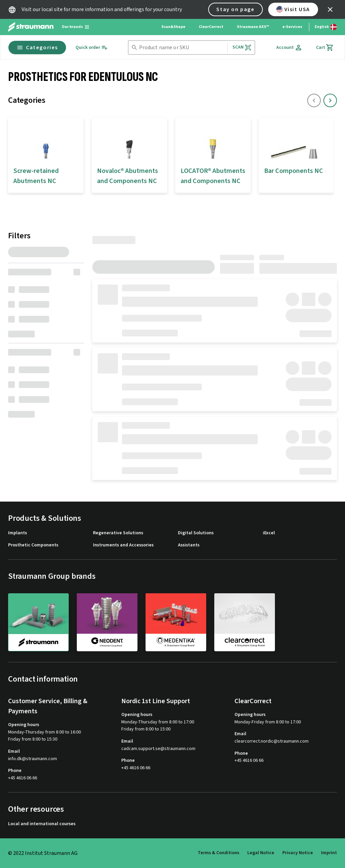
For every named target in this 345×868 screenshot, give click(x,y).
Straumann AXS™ (253, 27)
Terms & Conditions (218, 853)
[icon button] (330, 9)
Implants (18, 533)
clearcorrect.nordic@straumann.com (272, 741)
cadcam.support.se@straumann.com (158, 749)
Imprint (329, 853)
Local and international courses (42, 824)
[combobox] (182, 48)
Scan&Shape (173, 27)
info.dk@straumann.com (33, 759)
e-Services (292, 27)
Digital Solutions (196, 533)
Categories (37, 48)
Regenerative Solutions (118, 533)
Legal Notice (261, 853)
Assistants (189, 545)
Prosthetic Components (33, 545)
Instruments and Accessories (123, 545)
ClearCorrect (211, 27)
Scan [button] (242, 47)
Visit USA (293, 9)
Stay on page (235, 9)
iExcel (269, 533)
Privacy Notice (298, 853)
